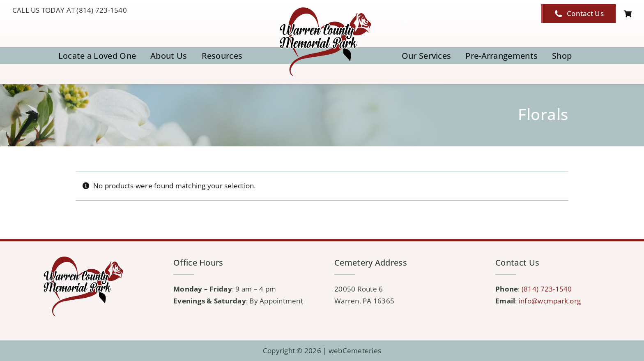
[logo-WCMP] (322, 8)
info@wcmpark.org (550, 301)
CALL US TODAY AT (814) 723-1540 (70, 10)
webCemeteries (355, 351)
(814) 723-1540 (547, 289)
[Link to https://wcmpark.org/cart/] (628, 14)
